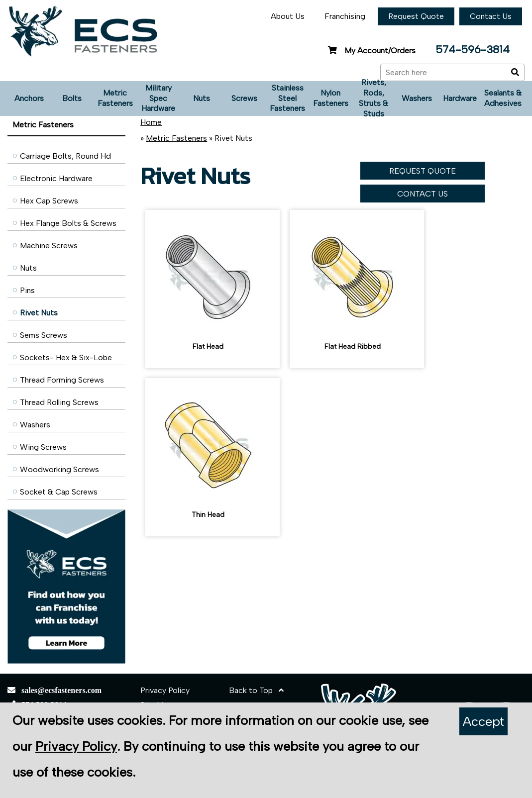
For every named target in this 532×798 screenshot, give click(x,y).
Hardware (460, 98)
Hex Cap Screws (49, 201)
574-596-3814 (473, 50)
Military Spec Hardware (158, 98)
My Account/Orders (371, 50)
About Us (288, 16)
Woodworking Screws (59, 469)
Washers (417, 98)
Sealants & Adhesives (503, 98)
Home (151, 122)
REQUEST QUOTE (423, 171)
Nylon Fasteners (331, 98)
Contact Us (491, 16)
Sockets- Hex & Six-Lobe (66, 357)
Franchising (345, 16)
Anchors (29, 98)
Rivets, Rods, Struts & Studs (373, 99)
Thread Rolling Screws (59, 402)
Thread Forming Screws (62, 380)
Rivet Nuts (39, 313)
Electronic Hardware (56, 178)
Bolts (72, 98)
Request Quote (416, 16)
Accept (483, 721)
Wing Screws (43, 447)
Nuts (202, 98)
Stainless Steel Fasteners (287, 98)
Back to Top (256, 690)
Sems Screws (44, 335)
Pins (27, 290)
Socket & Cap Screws (59, 492)
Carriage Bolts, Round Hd (65, 156)
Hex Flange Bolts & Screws (68, 223)
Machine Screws (49, 246)
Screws (244, 98)
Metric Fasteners (115, 98)
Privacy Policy (165, 690)
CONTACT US (423, 194)
